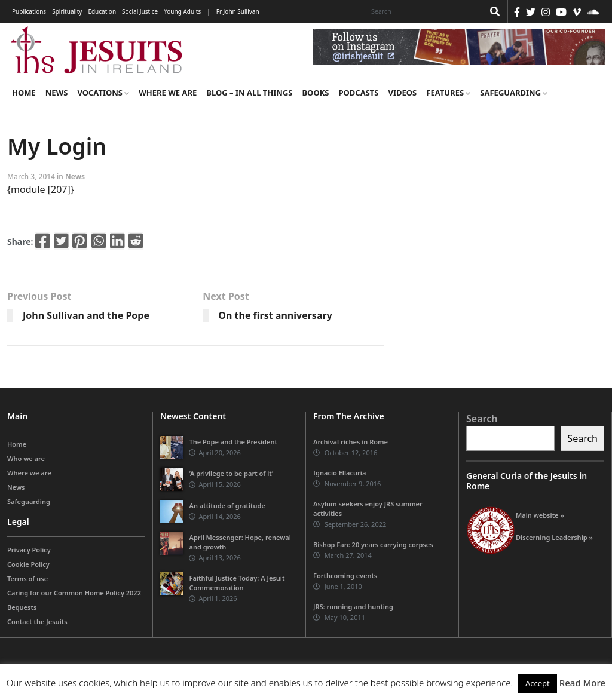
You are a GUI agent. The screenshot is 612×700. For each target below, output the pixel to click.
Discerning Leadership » (554, 537)
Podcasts (358, 93)
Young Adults (182, 11)
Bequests (22, 607)
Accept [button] (538, 683)
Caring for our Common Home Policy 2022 (74, 593)
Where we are (168, 93)
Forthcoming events (345, 575)
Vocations (103, 93)
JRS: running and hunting (353, 607)
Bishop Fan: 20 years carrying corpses (373, 544)
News (57, 93)
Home (24, 93)
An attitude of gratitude (227, 506)
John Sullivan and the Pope (86, 315)
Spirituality (67, 11)
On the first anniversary (275, 315)
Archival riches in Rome (351, 442)
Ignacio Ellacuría (339, 473)
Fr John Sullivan (238, 11)
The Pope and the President (233, 442)
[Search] (424, 11)
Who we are (26, 458)
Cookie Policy (28, 564)
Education (102, 11)
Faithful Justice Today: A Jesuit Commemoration (237, 583)
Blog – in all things (249, 93)
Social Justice (140, 11)
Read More (582, 683)
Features (448, 93)
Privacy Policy (29, 550)
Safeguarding (514, 93)
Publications (29, 11)
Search (482, 419)
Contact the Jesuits (37, 621)
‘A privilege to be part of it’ (231, 473)
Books (315, 93)
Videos (403, 93)
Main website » (540, 515)
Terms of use (27, 578)
